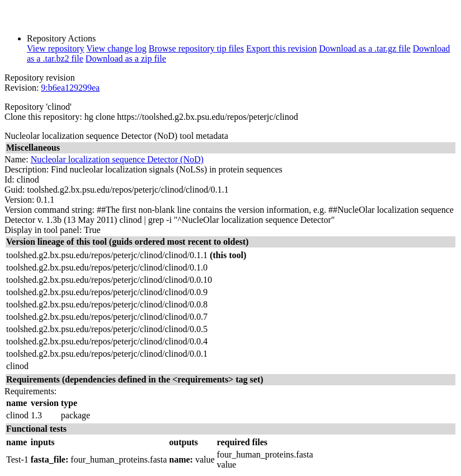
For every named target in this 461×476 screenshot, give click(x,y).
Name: (17, 159)
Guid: (15, 190)
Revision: (22, 88)
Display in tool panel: (43, 230)
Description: (27, 169)
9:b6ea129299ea (70, 88)
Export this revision (281, 48)
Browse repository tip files (196, 48)
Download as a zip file (126, 59)
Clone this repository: (43, 117)
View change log (116, 48)
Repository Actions (61, 38)
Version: (19, 200)
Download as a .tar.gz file (365, 48)
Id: (10, 179)
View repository (56, 48)
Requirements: (30, 391)
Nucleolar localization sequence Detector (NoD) (117, 159)
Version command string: (50, 210)
